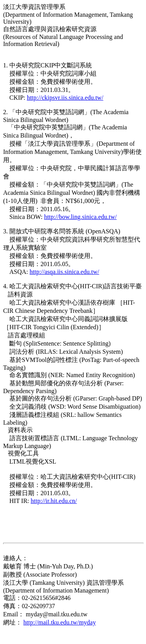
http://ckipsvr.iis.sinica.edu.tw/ (65, 98)
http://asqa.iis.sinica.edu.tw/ (64, 272)
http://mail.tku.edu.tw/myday (60, 622)
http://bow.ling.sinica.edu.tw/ (80, 217)
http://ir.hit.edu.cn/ (54, 501)
